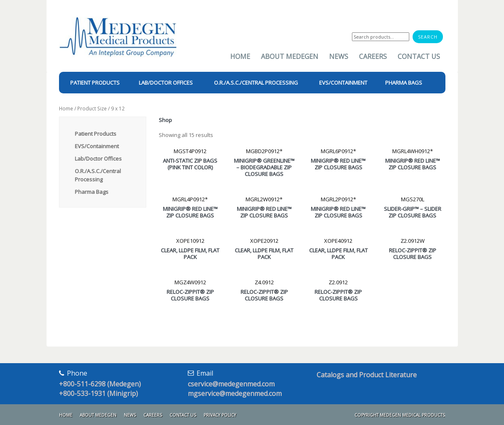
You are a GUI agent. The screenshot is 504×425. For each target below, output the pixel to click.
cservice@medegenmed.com (231, 384)
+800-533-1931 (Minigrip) (98, 393)
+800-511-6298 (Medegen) (100, 384)
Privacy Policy (220, 415)
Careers (373, 56)
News (339, 56)
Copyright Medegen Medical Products (400, 415)
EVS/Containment (97, 146)
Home (240, 56)
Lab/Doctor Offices (98, 159)
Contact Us (419, 56)
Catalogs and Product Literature (367, 375)
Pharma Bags (92, 192)
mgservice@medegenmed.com (235, 393)
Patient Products (96, 134)
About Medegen (290, 56)
